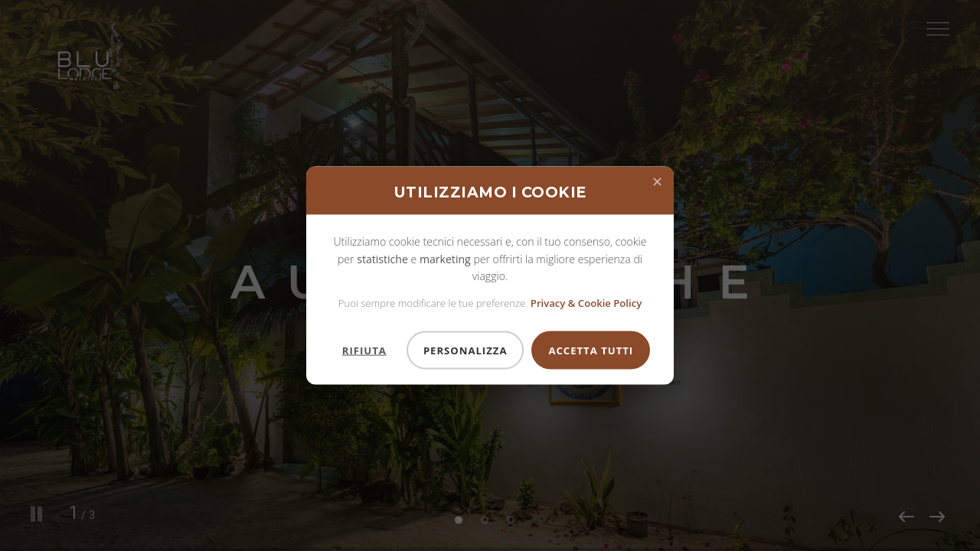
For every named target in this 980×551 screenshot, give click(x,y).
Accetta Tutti (591, 350)
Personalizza (465, 350)
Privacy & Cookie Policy (586, 302)
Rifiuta (364, 350)
